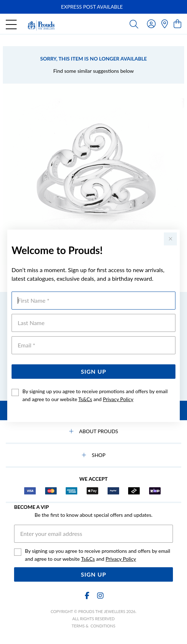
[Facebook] (87, 596)
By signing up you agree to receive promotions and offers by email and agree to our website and (95, 395)
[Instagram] (100, 596)
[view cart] (177, 24)
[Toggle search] (134, 24)
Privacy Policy (118, 399)
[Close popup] (170, 239)
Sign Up (93, 371)
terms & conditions (94, 626)
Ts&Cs (85, 399)
